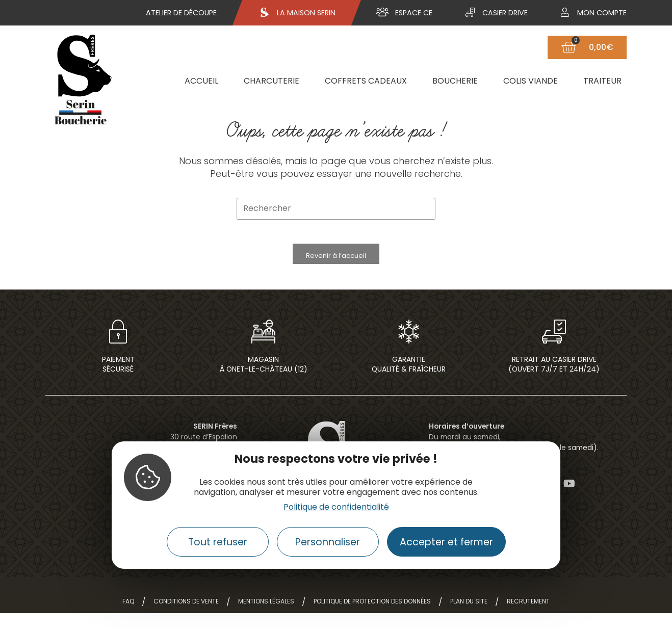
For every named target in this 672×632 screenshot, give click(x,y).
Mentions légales (266, 620)
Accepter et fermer (446, 542)
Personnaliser (328, 542)
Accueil (201, 81)
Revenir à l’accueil (336, 262)
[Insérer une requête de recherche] (336, 209)
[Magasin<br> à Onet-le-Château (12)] (264, 345)
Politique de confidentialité (336, 507)
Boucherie (455, 81)
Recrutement (528, 620)
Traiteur (602, 81)
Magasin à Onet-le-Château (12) (264, 383)
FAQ (128, 620)
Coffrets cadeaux (366, 81)
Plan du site (469, 620)
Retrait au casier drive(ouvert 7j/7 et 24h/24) (554, 383)
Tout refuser (218, 542)
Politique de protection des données (372, 620)
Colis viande (531, 81)
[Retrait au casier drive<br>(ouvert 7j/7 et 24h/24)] (554, 345)
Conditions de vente (186, 620)
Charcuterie (272, 81)
